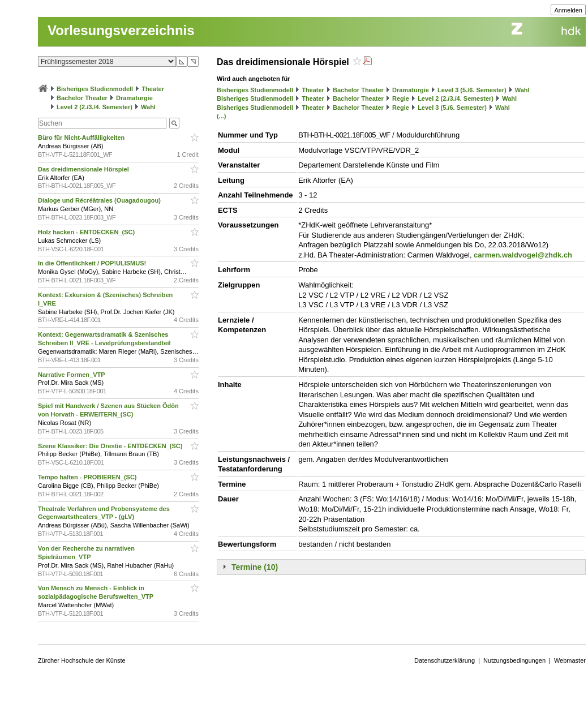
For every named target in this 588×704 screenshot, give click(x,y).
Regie (401, 98)
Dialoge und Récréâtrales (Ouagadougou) (100, 200)
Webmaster (570, 660)
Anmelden (568, 10)
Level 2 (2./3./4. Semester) (95, 107)
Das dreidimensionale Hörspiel (84, 169)
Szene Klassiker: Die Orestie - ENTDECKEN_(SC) (111, 446)
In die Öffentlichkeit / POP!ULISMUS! (93, 263)
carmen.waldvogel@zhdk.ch (523, 255)
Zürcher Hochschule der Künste (82, 660)
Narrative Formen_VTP (72, 375)
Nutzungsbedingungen (514, 660)
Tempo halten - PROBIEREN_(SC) (88, 477)
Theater (153, 89)
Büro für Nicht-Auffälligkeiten (82, 138)
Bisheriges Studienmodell (95, 89)
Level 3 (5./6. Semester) (472, 90)
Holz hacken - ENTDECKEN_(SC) (87, 232)
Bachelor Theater (82, 98)
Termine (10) (255, 567)
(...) (222, 116)
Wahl (148, 107)
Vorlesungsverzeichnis (121, 30)
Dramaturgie (134, 98)
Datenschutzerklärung (445, 660)
